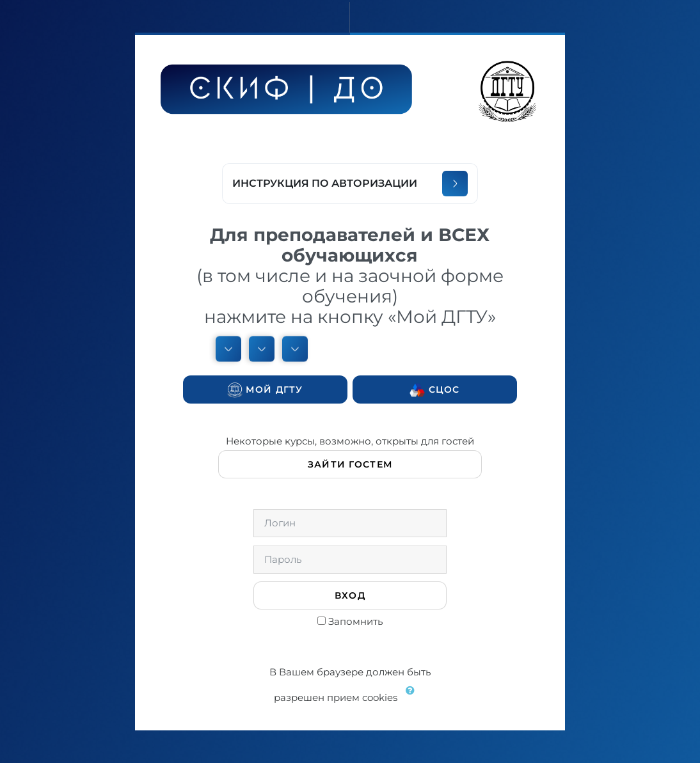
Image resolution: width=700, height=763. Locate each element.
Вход (350, 595)
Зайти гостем (350, 464)
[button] (413, 698)
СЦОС (434, 390)
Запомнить (355, 621)
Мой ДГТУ (265, 390)
